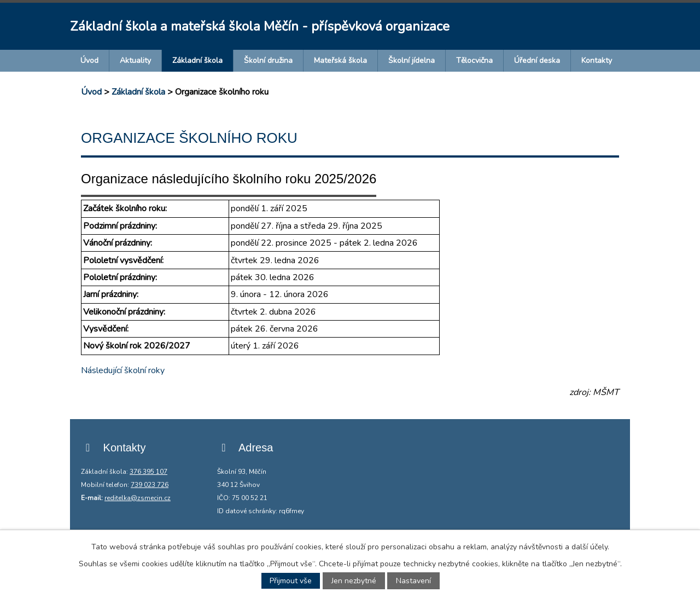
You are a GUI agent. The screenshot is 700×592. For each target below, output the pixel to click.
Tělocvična (474, 60)
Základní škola (197, 60)
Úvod (89, 60)
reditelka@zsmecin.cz (138, 498)
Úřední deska (537, 60)
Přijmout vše (291, 581)
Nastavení (413, 581)
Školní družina (268, 60)
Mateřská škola (340, 60)
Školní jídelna (412, 60)
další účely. (590, 547)
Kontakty (597, 60)
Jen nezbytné (354, 581)
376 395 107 (148, 472)
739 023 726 (150, 485)
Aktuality (135, 60)
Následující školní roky (124, 370)
